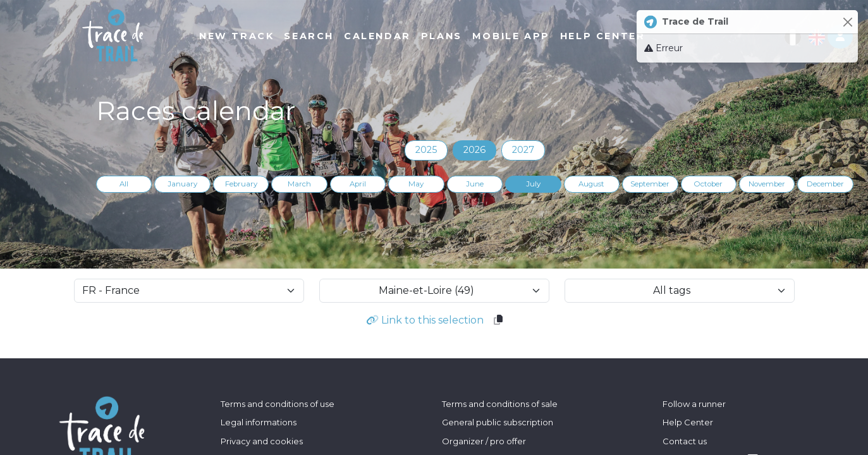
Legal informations (259, 422)
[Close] (847, 22)
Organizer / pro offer (484, 441)
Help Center (688, 422)
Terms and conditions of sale (500, 404)
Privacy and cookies (262, 441)
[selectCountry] (189, 291)
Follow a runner (694, 404)
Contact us (685, 441)
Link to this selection (425, 320)
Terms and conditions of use (278, 404)
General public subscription (498, 422)
